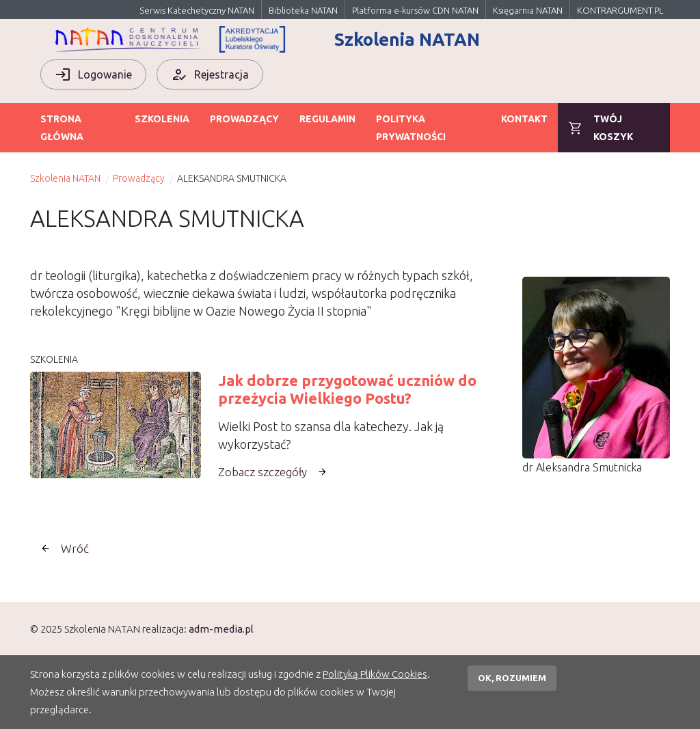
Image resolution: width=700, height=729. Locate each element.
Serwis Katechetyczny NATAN (197, 10)
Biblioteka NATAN (303, 10)
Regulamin (327, 119)
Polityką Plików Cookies (375, 674)
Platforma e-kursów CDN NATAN (415, 10)
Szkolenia (162, 119)
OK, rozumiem (512, 678)
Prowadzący (244, 119)
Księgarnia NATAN (528, 10)
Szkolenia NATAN (65, 178)
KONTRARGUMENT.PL (620, 10)
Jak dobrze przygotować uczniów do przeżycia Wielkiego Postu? (347, 389)
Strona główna (62, 128)
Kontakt (524, 119)
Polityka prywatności (411, 128)
